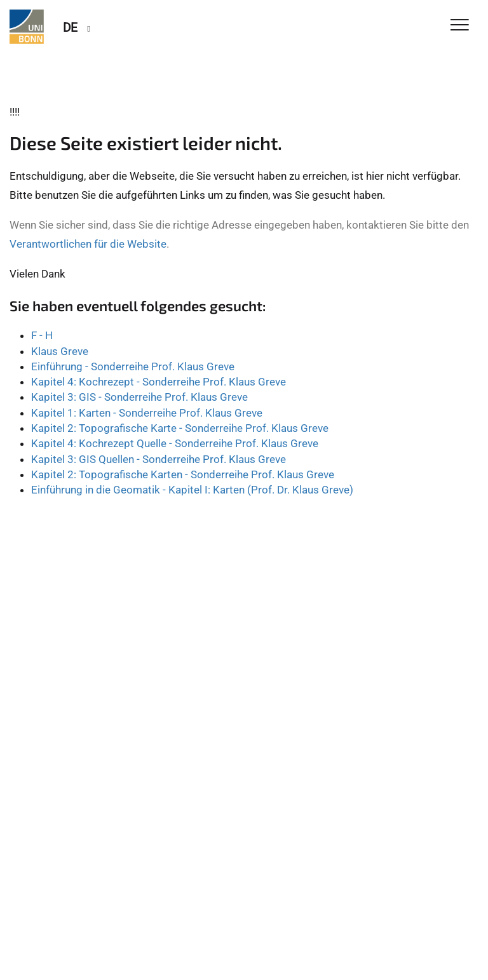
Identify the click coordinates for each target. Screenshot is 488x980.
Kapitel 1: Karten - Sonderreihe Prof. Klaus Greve (147, 413)
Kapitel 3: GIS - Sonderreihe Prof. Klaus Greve (139, 397)
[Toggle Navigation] (460, 26)
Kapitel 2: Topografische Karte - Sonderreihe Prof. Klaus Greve (180, 428)
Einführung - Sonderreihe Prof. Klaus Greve (133, 366)
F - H (42, 335)
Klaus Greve (60, 351)
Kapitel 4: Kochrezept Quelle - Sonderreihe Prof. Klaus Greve (175, 443)
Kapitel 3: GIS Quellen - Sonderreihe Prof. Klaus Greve (159, 459)
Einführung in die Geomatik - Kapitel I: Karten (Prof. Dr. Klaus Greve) (192, 490)
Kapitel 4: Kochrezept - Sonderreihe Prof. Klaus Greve (159, 382)
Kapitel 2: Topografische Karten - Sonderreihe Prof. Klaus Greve (183, 474)
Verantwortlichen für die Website (88, 244)
